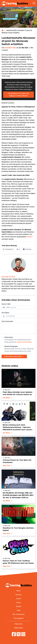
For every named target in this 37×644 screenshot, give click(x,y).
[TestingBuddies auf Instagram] (23, 634)
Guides (18, 599)
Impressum (19, 624)
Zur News (8, 398)
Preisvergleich (19, 618)
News (18, 591)
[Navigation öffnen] (34, 3)
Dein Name (5, 313)
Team (19, 610)
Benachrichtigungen (20, 349)
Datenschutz (20, 340)
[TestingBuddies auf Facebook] (14, 634)
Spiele (18, 603)
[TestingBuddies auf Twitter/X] (19, 634)
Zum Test (8, 466)
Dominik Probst (10, 48)
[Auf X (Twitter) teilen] (18, 249)
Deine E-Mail (6, 304)
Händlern (30, 237)
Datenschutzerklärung (24, 342)
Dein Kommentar (7, 321)
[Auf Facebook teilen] (27, 249)
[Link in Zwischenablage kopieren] (8, 249)
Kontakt (18, 606)
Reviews (18, 595)
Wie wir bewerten (19, 614)
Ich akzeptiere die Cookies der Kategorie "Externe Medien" (18, 95)
